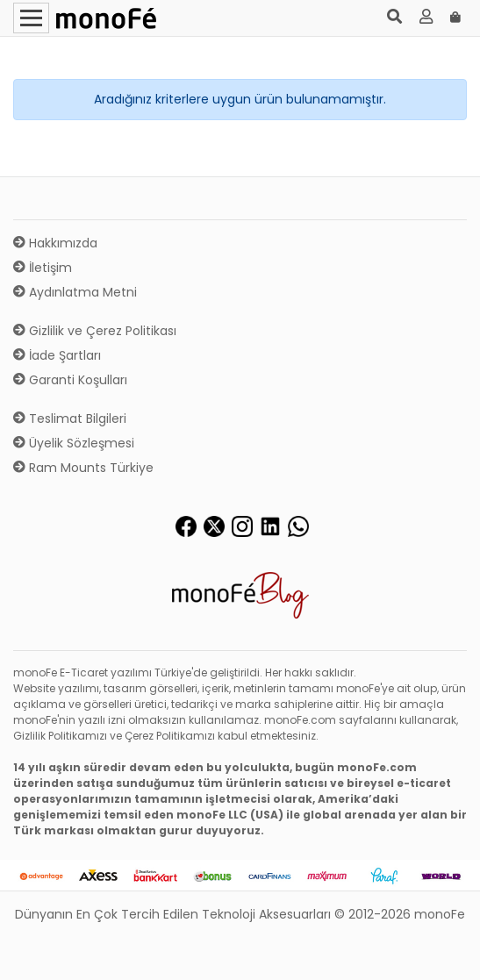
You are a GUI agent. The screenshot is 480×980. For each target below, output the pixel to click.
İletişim (43, 268)
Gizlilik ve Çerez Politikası (95, 331)
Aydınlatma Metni (75, 292)
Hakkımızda (55, 243)
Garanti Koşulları (70, 380)
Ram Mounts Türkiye (83, 468)
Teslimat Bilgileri (70, 418)
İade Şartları (57, 355)
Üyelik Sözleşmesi (74, 443)
